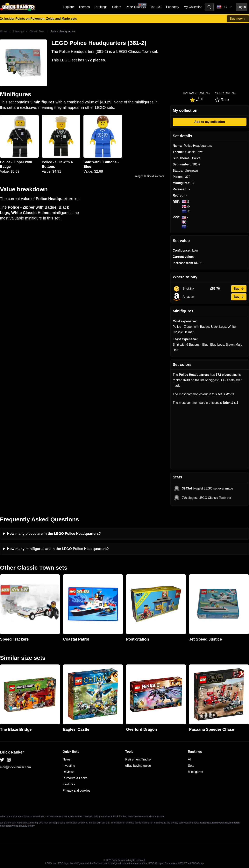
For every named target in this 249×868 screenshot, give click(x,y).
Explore (69, 7)
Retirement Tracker (139, 759)
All (190, 759)
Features (69, 784)
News (67, 759)
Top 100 (156, 7)
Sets (191, 766)
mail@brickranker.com (15, 767)
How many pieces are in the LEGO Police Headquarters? (54, 534)
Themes (84, 7)
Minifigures (195, 772)
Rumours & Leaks (75, 778)
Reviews (68, 772)
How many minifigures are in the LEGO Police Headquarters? (58, 549)
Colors (117, 7)
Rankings (101, 7)
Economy (173, 7)
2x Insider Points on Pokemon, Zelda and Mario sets (39, 19)
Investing (69, 766)
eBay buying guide (138, 766)
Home (4, 31)
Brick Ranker (12, 752)
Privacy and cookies (76, 791)
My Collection (193, 7)
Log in (242, 7)
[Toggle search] (209, 7)
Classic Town (37, 31)
